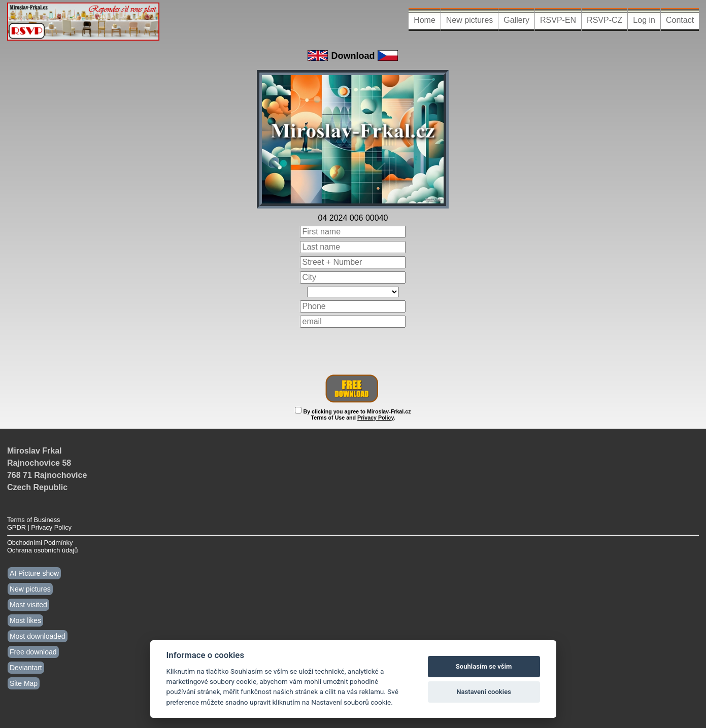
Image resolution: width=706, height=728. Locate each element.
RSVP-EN (558, 20)
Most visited (28, 605)
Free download (33, 652)
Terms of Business (34, 520)
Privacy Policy (375, 418)
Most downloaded (38, 636)
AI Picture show (34, 573)
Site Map (24, 683)
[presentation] (353, 351)
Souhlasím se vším (484, 666)
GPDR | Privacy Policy (39, 527)
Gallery (516, 20)
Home (425, 20)
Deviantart (26, 668)
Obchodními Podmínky (40, 543)
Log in (644, 20)
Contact (680, 20)
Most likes (25, 620)
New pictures (469, 20)
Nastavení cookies (484, 692)
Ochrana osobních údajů (42, 550)
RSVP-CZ (604, 20)
